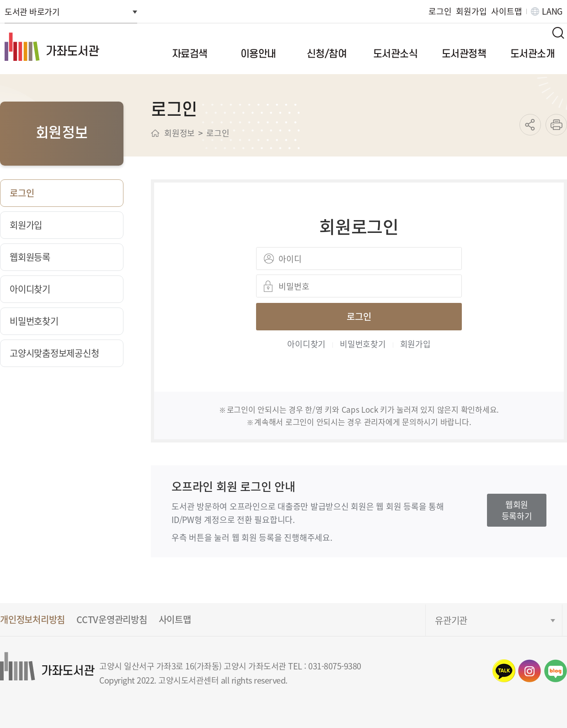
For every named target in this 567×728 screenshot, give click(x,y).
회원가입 (471, 11)
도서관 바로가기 (32, 11)
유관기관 (451, 620)
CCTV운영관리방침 (112, 619)
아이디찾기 (306, 344)
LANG (552, 11)
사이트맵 (506, 11)
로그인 (440, 11)
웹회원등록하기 (517, 510)
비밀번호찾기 (363, 344)
